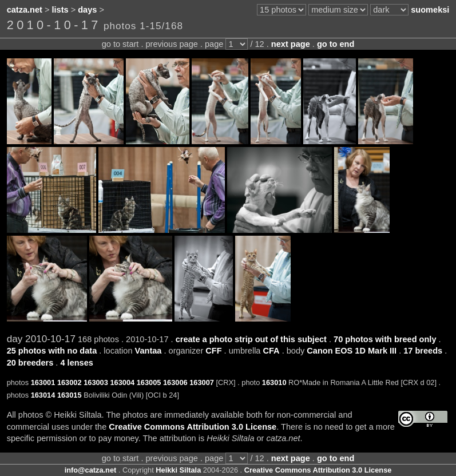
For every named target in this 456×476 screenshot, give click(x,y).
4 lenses (76, 363)
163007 (202, 382)
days (87, 10)
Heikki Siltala (178, 470)
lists (60, 10)
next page (291, 44)
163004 (122, 382)
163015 (70, 395)
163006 (175, 382)
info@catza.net (91, 470)
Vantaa (148, 351)
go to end (336, 44)
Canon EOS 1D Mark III (352, 351)
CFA (271, 351)
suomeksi (430, 10)
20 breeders (30, 363)
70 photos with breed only (385, 339)
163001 (43, 382)
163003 (96, 382)
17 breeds (423, 351)
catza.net (25, 10)
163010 (274, 382)
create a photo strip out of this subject (251, 339)
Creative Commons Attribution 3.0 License (193, 427)
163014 (43, 395)
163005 (149, 382)
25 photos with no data (52, 351)
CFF (213, 351)
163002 (70, 382)
